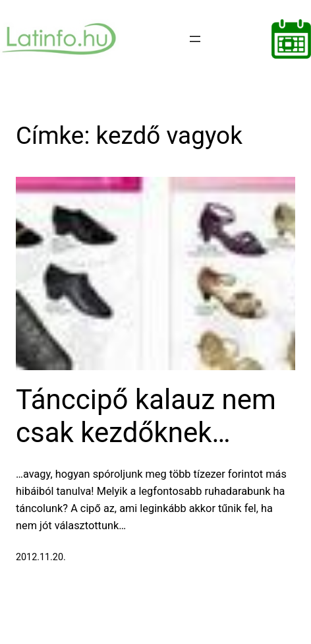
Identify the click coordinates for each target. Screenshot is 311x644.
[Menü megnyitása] (195, 39)
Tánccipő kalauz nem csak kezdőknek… (146, 416)
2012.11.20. (41, 557)
